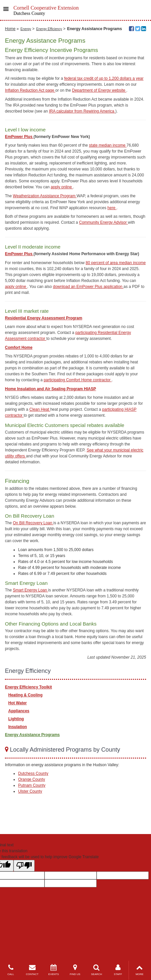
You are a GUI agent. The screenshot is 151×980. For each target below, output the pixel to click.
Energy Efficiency (49, 29)
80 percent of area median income (116, 263)
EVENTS (54, 970)
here (112, 208)
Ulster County (30, 791)
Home (10, 29)
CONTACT (32, 970)
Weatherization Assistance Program (45, 196)
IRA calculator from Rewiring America (82, 111)
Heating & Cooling (25, 695)
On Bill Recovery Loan (33, 523)
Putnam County (32, 785)
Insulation (18, 727)
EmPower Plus (19, 137)
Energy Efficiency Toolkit (28, 687)
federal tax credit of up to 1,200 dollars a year (104, 78)
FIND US (75, 970)
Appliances (19, 711)
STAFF (118, 970)
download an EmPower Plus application (88, 287)
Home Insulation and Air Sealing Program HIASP (50, 389)
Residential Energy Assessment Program (44, 318)
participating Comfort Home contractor (77, 380)
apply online (62, 187)
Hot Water (17, 703)
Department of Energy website (99, 90)
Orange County (31, 779)
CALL (11, 970)
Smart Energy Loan (30, 590)
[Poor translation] (24, 866)
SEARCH (96, 970)
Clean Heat (40, 409)
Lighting (16, 719)
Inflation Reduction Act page (30, 90)
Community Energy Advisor (104, 222)
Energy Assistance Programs (32, 735)
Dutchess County (33, 773)
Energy (26, 29)
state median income (108, 145)
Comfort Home (19, 348)
